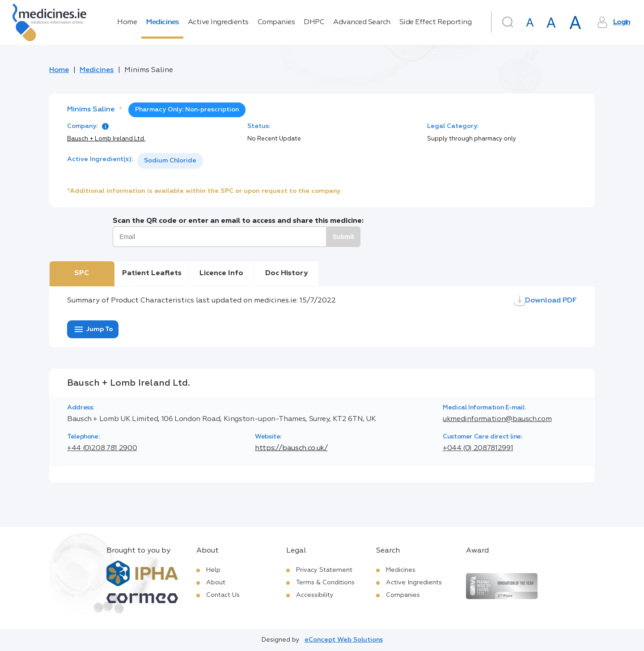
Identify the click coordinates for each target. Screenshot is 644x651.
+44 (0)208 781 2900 (102, 448)
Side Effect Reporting (436, 22)
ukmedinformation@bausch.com (497, 419)
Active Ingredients (218, 22)
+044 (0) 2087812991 (478, 448)
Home (127, 22)
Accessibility (315, 595)
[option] (170, 161)
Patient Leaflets (152, 273)
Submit (343, 237)
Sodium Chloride (170, 161)
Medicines (162, 22)
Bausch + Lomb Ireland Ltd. (106, 139)
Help (213, 570)
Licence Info (221, 273)
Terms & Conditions (325, 583)
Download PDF (546, 301)
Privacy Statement (324, 570)
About (216, 583)
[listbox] (170, 161)
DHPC (314, 22)
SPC (82, 273)
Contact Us (223, 595)
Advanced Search (362, 22)
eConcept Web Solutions (344, 640)
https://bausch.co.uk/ (291, 448)
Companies (276, 22)
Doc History (286, 273)
